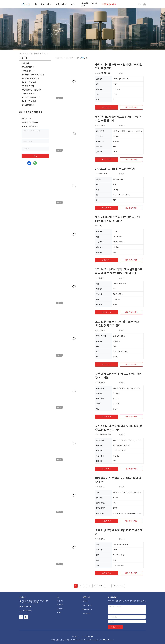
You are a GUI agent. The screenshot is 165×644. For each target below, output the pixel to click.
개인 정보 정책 (89, 637)
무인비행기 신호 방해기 (30, 97)
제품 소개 (26, 54)
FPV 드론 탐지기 (28, 71)
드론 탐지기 (26, 63)
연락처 (59, 613)
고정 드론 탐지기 (28, 67)
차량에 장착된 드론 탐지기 (31, 90)
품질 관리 (60, 609)
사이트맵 (75, 637)
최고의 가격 (107, 107)
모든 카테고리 (86, 613)
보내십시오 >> (115, 627)
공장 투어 (60, 605)
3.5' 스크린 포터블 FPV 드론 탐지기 (115, 169)
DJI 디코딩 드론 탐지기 (30, 78)
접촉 (35, 156)
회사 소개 (60, 601)
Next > (101, 586)
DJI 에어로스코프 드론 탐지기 (33, 75)
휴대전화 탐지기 (28, 86)
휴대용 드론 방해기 (29, 101)
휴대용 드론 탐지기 (29, 82)
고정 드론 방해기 (28, 105)
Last (109, 586)
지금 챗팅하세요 (131, 107)
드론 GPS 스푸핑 (28, 94)
